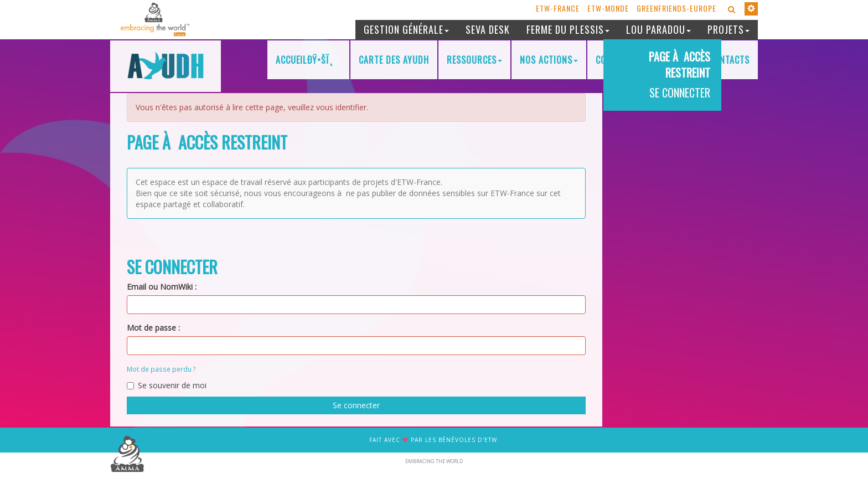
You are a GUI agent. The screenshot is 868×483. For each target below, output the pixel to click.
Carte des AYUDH (394, 60)
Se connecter (356, 405)
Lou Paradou (658, 29)
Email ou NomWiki (160, 287)
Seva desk (488, 29)
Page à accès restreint (680, 65)
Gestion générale (406, 29)
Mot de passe (151, 328)
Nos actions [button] (549, 60)
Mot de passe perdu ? (161, 369)
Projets (728, 29)
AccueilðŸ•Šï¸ (308, 60)
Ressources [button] (474, 60)
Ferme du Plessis (568, 29)
